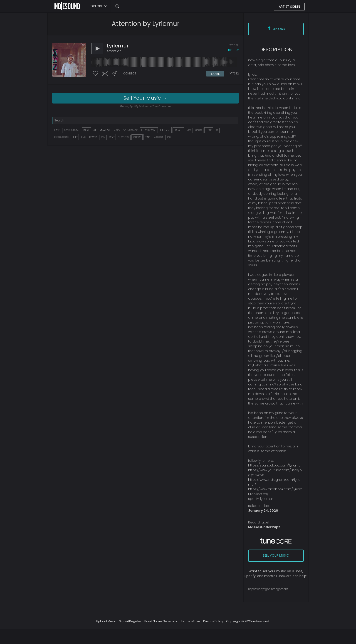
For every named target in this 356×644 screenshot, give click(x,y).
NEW (189, 130)
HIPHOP (165, 130)
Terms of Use (191, 621)
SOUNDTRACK (130, 130)
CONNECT (130, 73)
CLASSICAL (124, 137)
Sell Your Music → (145, 98)
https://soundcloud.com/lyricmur (275, 465)
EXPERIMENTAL (62, 137)
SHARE (215, 74)
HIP (75, 137)
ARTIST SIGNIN (289, 7)
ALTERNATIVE (102, 130)
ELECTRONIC (149, 130)
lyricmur (118, 46)
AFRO (117, 130)
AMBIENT (158, 137)
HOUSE (199, 130)
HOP (57, 130)
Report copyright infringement (268, 589)
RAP (147, 137)
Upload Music (106, 621)
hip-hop (234, 50)
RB (217, 130)
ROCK (93, 137)
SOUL (169, 137)
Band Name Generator (161, 621)
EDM (103, 137)
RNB (83, 137)
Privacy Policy (213, 621)
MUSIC (137, 137)
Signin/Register (130, 621)
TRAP (209, 130)
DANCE (178, 130)
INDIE (87, 130)
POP (112, 137)
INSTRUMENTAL (72, 130)
